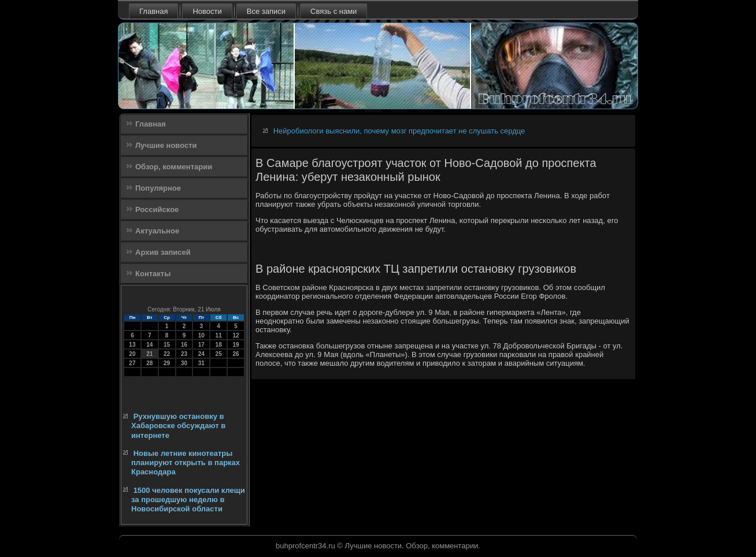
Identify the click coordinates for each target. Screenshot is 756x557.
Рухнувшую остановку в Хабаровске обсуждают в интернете (178, 426)
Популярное (158, 188)
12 (236, 335)
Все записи (266, 11)
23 (184, 354)
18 (219, 345)
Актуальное (157, 231)
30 (184, 363)
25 (219, 354)
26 (236, 354)
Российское (157, 209)
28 (149, 363)
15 (167, 345)
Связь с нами (333, 11)
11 (219, 335)
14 (149, 345)
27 (132, 363)
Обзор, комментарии (174, 167)
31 (201, 363)
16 (184, 345)
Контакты (153, 274)
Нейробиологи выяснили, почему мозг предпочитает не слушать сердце (399, 131)
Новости (207, 11)
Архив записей (163, 252)
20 (132, 354)
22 (167, 354)
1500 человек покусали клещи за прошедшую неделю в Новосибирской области (188, 500)
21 (149, 354)
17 (201, 345)
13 (132, 345)
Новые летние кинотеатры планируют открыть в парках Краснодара (186, 463)
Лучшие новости (166, 145)
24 (201, 354)
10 (201, 335)
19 (236, 345)
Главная (153, 11)
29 (167, 363)
